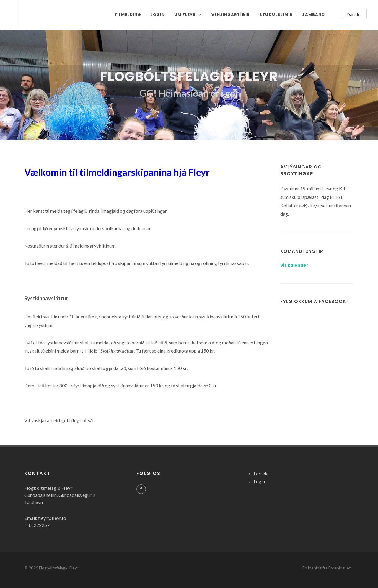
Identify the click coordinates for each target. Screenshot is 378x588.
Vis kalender (294, 265)
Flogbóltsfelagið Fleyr (59, 568)
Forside (261, 474)
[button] (354, 14)
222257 (42, 525)
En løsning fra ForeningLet (327, 568)
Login (259, 481)
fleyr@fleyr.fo (52, 518)
